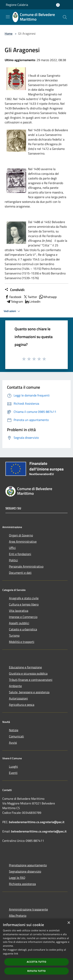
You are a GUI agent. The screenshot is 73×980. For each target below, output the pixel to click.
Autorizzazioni (18, 698)
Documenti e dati (20, 573)
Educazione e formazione (25, 667)
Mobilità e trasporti (22, 642)
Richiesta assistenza (22, 884)
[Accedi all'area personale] (58, 5)
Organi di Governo (21, 535)
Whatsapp (48, 297)
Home (9, 33)
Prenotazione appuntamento (28, 865)
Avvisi (13, 743)
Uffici (12, 548)
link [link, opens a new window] (16, 954)
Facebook (13, 297)
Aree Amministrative (23, 541)
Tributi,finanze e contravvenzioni (31, 680)
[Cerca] (65, 17)
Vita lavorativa (19, 611)
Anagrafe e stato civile (24, 598)
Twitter (30, 297)
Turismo (14, 635)
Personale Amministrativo (26, 566)
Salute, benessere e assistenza (29, 692)
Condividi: (15, 290)
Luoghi (13, 766)
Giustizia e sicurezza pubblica (28, 673)
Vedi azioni (12, 311)
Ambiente (15, 686)
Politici (13, 560)
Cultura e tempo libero (24, 604)
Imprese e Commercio (23, 617)
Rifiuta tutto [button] (36, 971)
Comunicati (16, 736)
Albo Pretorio (18, 916)
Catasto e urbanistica (23, 629)
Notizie (14, 730)
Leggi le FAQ (17, 878)
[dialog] (36, 949)
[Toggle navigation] (8, 17)
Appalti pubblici (19, 623)
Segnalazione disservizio (25, 871)
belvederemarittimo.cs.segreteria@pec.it (37, 822)
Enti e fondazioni (20, 554)
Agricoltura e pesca (22, 705)
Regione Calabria (17, 5)
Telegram (15, 301)
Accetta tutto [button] (36, 962)
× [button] (69, 923)
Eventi (13, 773)
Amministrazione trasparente (28, 909)
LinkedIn (33, 301)
